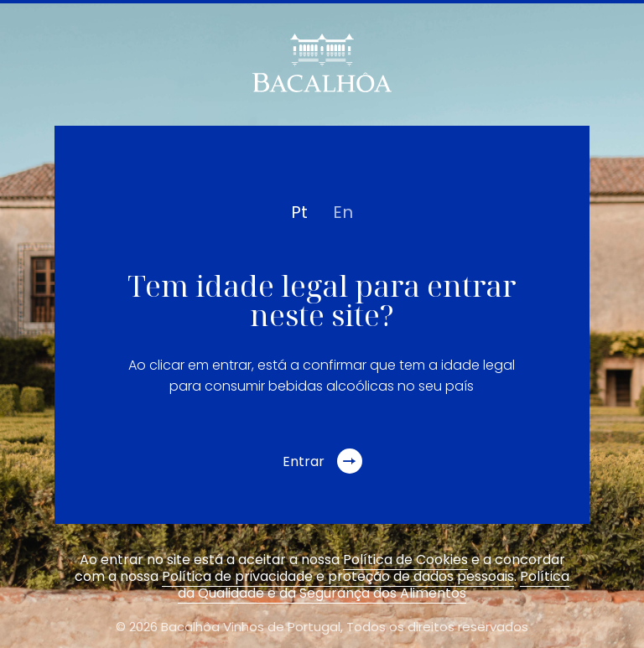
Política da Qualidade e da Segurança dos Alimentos (374, 585)
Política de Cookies (405, 560)
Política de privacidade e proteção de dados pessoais (338, 576)
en (343, 212)
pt (299, 212)
